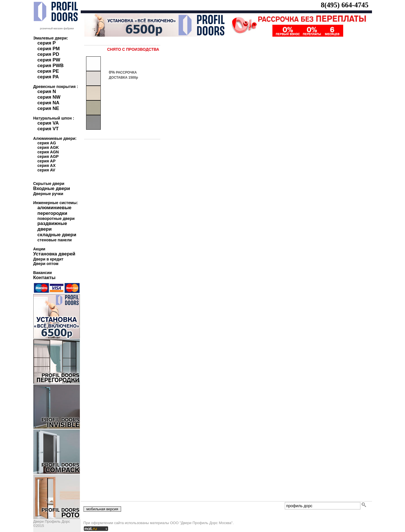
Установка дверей (54, 254)
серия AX (47, 165)
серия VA (48, 123)
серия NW (49, 97)
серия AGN (48, 152)
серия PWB (51, 66)
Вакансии (43, 273)
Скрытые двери (49, 184)
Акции (39, 249)
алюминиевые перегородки (55, 210)
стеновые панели (55, 240)
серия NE (48, 108)
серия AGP (48, 156)
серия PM (49, 49)
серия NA (49, 103)
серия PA (48, 77)
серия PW (49, 60)
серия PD (48, 54)
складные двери (57, 235)
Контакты (44, 278)
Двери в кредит (48, 259)
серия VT (48, 129)
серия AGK (48, 147)
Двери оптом (46, 264)
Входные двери (52, 188)
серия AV (46, 170)
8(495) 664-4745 (345, 5)
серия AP (47, 161)
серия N (47, 91)
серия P (47, 43)
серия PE (48, 71)
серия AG (47, 143)
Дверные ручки (48, 194)
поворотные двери (56, 218)
